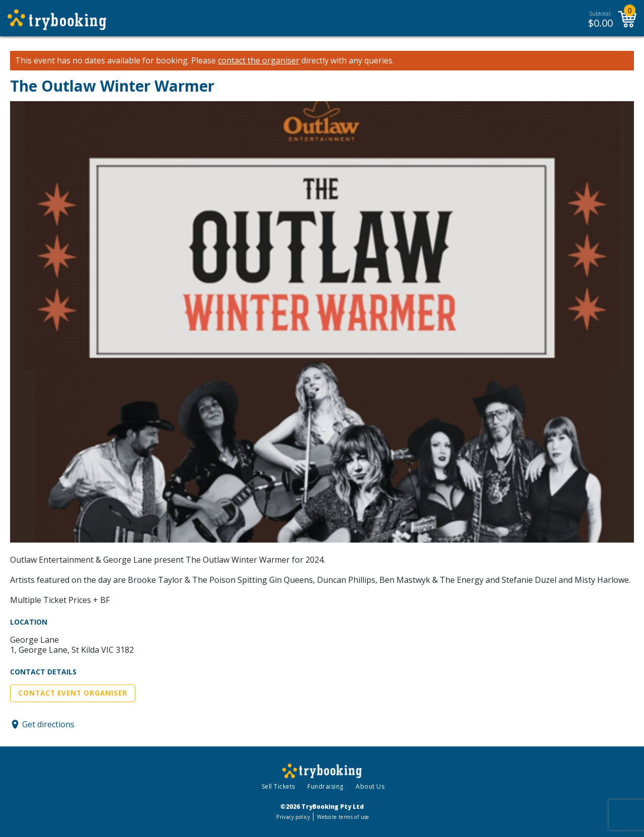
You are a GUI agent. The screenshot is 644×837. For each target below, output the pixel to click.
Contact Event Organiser (73, 693)
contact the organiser (259, 61)
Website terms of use (343, 817)
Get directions (48, 724)
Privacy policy (293, 817)
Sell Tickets (278, 786)
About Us (370, 786)
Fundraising (326, 786)
